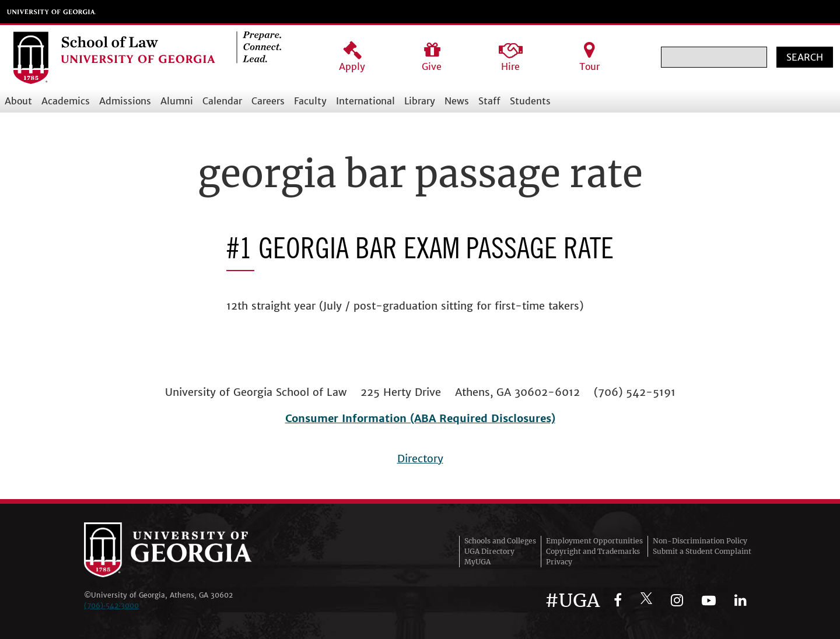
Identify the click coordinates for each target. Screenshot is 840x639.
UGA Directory (489, 551)
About (18, 101)
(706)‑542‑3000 (111, 605)
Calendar (222, 101)
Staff (489, 101)
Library (420, 101)
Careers (268, 101)
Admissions (125, 101)
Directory (420, 459)
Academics (66, 101)
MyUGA (477, 562)
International (365, 101)
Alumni (177, 101)
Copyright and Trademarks (593, 551)
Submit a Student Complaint (702, 551)
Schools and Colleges (500, 541)
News (457, 101)
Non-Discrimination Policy (700, 541)
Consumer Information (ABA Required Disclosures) (420, 418)
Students (530, 101)
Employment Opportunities (594, 541)
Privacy (559, 562)
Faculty (310, 101)
